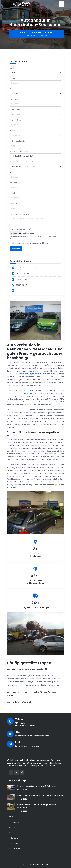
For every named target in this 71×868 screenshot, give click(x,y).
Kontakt (14, 838)
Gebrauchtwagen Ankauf (30, 374)
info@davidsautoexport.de (27, 746)
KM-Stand (14, 99)
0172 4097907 (22, 279)
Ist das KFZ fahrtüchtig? (20, 151)
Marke (13, 68)
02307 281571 (22, 285)
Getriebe (14, 131)
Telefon (13, 204)
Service (14, 827)
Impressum (16, 843)
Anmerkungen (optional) (20, 214)
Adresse (13, 183)
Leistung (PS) (16, 120)
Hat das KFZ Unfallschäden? (22, 162)
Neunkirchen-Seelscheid (36, 36)
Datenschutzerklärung (38, 243)
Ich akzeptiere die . (30, 243)
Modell (13, 78)
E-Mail (13, 193)
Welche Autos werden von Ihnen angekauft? (27, 669)
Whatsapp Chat (23, 274)
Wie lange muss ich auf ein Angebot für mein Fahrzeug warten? (32, 694)
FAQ (13, 833)
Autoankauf (23, 32)
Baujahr (13, 89)
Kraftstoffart (15, 110)
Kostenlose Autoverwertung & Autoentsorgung (40, 795)
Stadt (12, 172)
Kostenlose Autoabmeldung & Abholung (37, 786)
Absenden (16, 249)
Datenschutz (16, 848)
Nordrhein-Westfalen (42, 32)
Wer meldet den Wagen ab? (20, 702)
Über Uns (15, 822)
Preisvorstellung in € (19, 141)
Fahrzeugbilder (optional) (20, 229)
